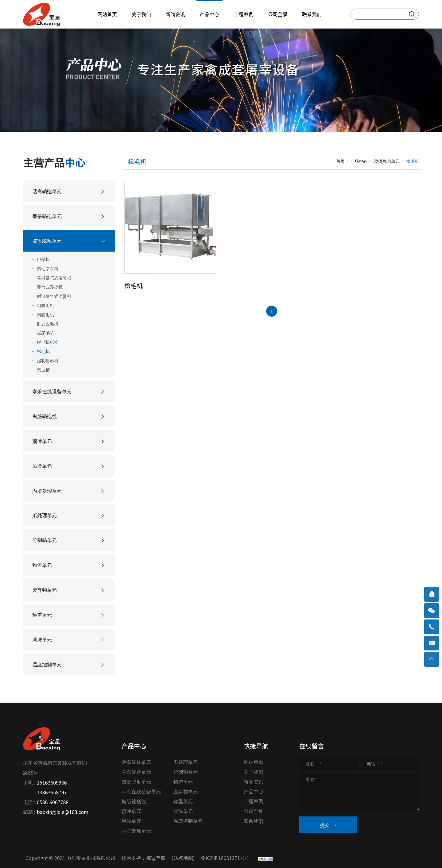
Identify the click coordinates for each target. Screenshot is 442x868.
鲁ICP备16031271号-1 (225, 858)
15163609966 (52, 782)
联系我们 (254, 821)
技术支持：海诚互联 (144, 858)
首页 (340, 161)
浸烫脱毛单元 (387, 161)
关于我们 (254, 772)
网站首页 (254, 762)
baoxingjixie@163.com (63, 812)
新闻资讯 (254, 781)
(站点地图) (183, 858)
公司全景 (254, 811)
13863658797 (52, 792)
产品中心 (359, 161)
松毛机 (134, 285)
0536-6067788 (53, 802)
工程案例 (254, 801)
